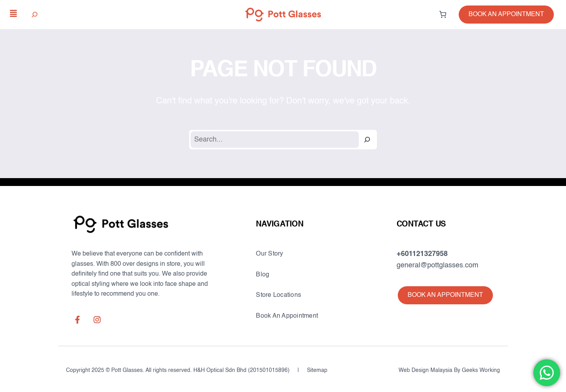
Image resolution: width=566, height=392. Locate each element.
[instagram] (97, 320)
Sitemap (317, 370)
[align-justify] (13, 13)
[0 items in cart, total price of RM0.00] (443, 14)
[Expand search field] (35, 14)
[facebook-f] (77, 320)
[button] (506, 15)
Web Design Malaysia (425, 370)
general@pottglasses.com (437, 265)
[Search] (367, 140)
